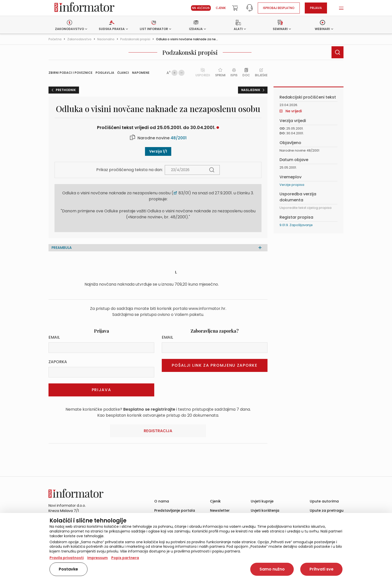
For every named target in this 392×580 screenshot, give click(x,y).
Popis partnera (125, 558)
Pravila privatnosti (67, 558)
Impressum (97, 558)
